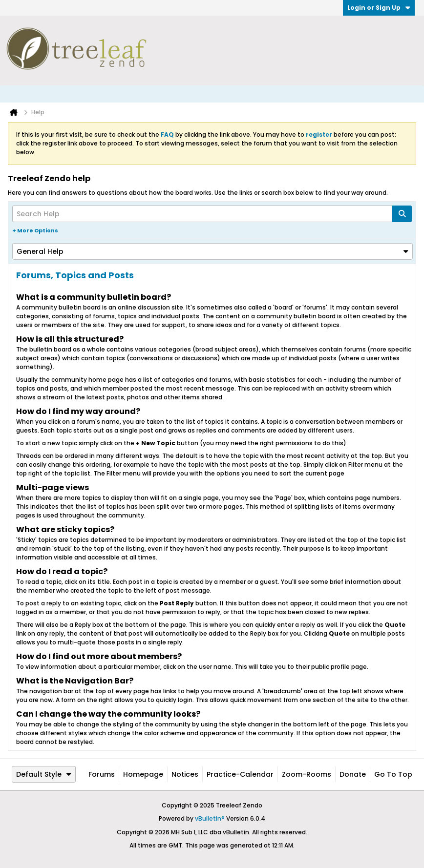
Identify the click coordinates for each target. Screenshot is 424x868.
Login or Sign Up (379, 8)
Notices (185, 774)
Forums (102, 774)
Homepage (143, 774)
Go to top (393, 774)
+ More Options (35, 230)
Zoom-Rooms (307, 774)
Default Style (44, 774)
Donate (353, 774)
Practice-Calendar (240, 774)
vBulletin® (210, 818)
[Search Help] (212, 214)
